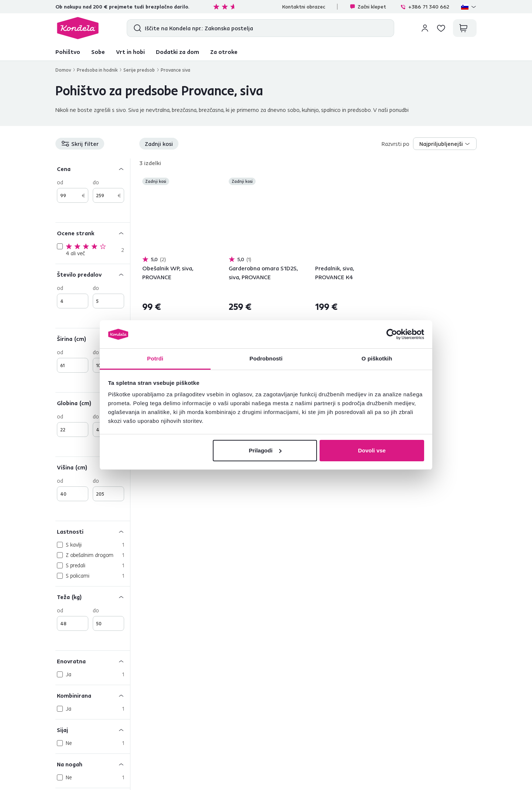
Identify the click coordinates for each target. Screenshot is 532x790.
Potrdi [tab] (155, 358)
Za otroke (224, 52)
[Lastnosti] (93, 531)
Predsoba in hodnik (97, 70)
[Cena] (93, 169)
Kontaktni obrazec (304, 7)
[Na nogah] (93, 764)
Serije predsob (139, 70)
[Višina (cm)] (93, 467)
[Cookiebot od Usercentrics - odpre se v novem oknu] (392, 334)
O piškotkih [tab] (377, 358)
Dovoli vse (372, 450)
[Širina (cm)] (93, 338)
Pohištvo (68, 52)
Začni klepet (368, 7)
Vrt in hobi (130, 52)
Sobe (98, 52)
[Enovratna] (93, 661)
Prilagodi (265, 450)
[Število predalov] (93, 274)
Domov (63, 70)
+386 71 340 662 (425, 7)
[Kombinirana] (93, 695)
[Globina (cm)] (93, 403)
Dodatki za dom (178, 52)
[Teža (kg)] (93, 597)
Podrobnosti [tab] (266, 358)
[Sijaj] (93, 730)
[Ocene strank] (93, 233)
